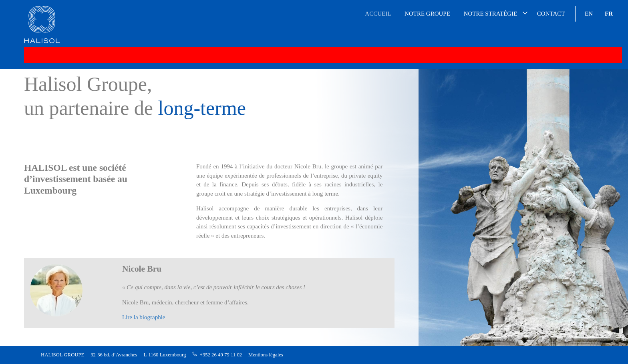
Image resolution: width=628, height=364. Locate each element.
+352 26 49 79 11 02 (221, 355)
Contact (551, 14)
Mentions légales (266, 355)
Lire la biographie (144, 317)
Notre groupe (427, 14)
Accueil (378, 14)
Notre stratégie (491, 14)
